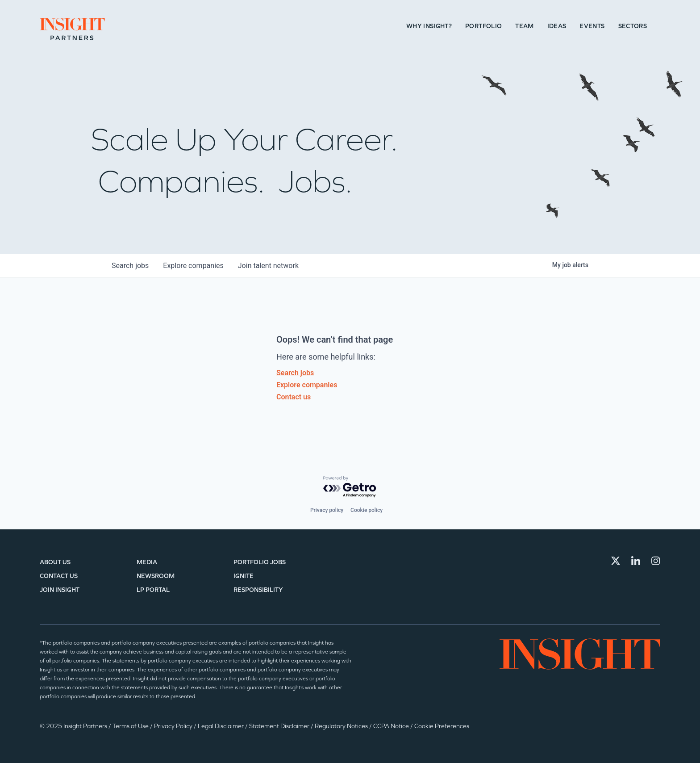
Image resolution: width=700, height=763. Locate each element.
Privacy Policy (174, 726)
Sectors (633, 26)
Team (524, 26)
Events (592, 26)
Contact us (294, 397)
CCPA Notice (392, 726)
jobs (130, 266)
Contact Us (59, 576)
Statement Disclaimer (280, 726)
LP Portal (153, 590)
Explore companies (307, 385)
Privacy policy (327, 510)
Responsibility (258, 590)
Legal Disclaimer (221, 726)
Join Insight (60, 590)
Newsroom (156, 576)
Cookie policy (367, 510)
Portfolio (483, 26)
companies (193, 266)
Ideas (557, 26)
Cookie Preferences (442, 726)
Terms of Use (131, 726)
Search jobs (295, 373)
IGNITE (244, 576)
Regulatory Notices (342, 726)
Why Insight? (429, 26)
